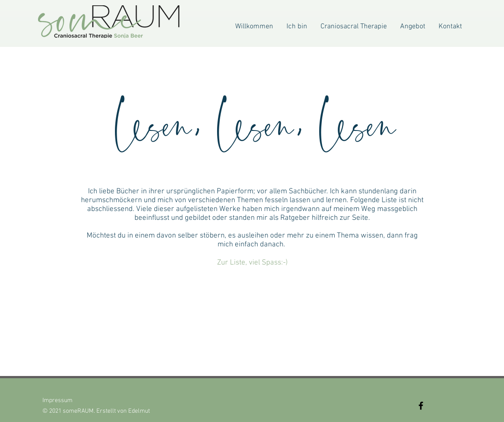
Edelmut (139, 411)
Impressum (57, 401)
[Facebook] (421, 406)
